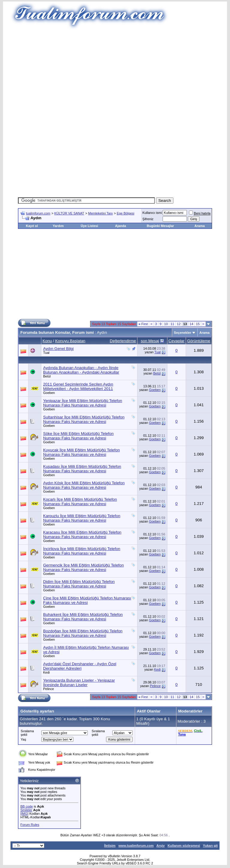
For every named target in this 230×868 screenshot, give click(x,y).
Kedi (46, 672)
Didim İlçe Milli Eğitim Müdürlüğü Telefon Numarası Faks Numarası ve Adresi (79, 584)
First (143, 324)
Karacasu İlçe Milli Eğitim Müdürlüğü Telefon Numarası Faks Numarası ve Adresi (82, 534)
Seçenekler (183, 333)
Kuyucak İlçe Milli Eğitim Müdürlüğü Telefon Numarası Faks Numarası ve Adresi (81, 452)
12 (179, 324)
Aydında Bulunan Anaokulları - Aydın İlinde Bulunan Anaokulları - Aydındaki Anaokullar (81, 370)
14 (191, 324)
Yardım (58, 226)
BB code (27, 806)
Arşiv (161, 846)
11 (172, 324)
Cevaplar (177, 341)
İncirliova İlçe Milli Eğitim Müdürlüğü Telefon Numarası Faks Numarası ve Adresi (82, 551)
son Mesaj (150, 341)
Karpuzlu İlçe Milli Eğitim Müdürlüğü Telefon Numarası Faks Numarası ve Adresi (82, 518)
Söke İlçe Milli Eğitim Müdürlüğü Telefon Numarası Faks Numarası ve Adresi (78, 436)
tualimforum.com (38, 213)
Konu (47, 341)
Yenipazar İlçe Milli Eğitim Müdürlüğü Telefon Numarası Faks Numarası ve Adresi (83, 403)
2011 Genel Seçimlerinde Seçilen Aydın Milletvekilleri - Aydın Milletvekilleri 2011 (78, 386)
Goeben (49, 393)
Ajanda (121, 226)
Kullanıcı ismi (152, 213)
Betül (47, 376)
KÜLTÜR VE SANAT (69, 213)
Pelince (49, 689)
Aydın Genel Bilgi (58, 349)
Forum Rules (30, 825)
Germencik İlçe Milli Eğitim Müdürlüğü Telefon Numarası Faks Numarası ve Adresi (83, 567)
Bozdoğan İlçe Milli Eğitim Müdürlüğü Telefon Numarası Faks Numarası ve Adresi (83, 633)
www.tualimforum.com (136, 846)
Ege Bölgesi (126, 213)
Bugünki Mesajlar (160, 226)
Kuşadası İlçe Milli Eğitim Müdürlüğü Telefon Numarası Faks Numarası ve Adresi (82, 469)
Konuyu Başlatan (70, 341)
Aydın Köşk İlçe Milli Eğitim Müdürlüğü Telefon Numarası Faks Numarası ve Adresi (84, 485)
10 (166, 324)
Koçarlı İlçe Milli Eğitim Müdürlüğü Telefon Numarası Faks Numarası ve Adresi (80, 502)
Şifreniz (148, 219)
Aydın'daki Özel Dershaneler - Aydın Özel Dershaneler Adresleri (80, 666)
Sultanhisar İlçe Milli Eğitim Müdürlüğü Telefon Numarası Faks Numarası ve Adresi (84, 419)
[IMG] (24, 814)
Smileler (26, 810)
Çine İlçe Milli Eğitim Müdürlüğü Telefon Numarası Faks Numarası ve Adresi (87, 600)
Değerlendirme (123, 341)
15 (198, 324)
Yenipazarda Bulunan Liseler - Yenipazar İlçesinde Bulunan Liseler (79, 683)
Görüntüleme (199, 341)
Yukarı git (210, 846)
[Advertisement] (124, 72)
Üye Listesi (89, 226)
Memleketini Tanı (100, 213)
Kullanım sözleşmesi (184, 846)
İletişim (110, 846)
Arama (199, 226)
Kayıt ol (32, 226)
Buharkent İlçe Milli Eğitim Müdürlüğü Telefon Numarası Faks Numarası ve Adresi (83, 617)
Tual (46, 353)
